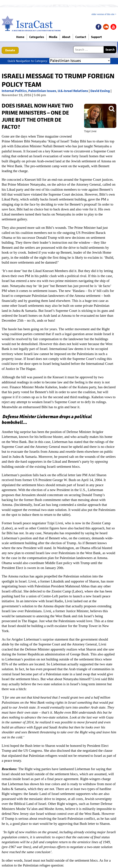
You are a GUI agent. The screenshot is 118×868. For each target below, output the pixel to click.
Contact (81, 37)
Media (53, 37)
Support (96, 37)
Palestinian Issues (42, 91)
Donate (10, 50)
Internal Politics (14, 91)
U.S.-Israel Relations (73, 91)
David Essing (100, 91)
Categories (37, 37)
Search (110, 50)
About (66, 37)
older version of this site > (104, 14)
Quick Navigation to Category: (28, 61)
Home (20, 37)
